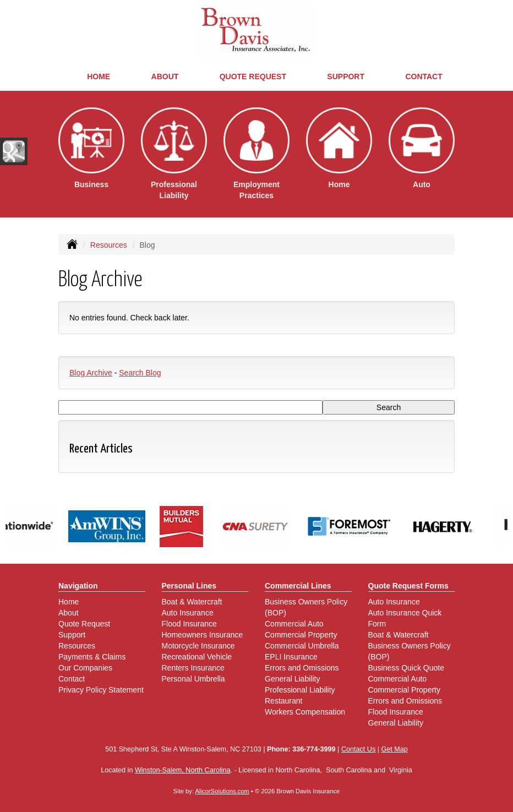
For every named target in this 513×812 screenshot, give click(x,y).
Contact (424, 77)
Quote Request (84, 624)
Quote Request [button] (253, 77)
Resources (109, 245)
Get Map (394, 749)
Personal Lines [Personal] (189, 586)
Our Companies (85, 668)
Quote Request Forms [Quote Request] (408, 586)
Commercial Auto (294, 624)
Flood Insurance (189, 624)
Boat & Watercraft (192, 602)
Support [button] (346, 77)
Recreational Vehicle (197, 657)
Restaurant (283, 701)
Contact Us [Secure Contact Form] (358, 749)
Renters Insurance (193, 668)
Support (72, 635)
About (165, 77)
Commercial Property (301, 635)
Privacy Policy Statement (101, 690)
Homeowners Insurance (203, 635)
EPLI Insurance (291, 657)
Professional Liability (300, 690)
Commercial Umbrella (302, 646)
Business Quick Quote (406, 668)
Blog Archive (91, 373)
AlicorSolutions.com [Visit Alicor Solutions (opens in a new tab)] (222, 791)
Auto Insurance (188, 613)
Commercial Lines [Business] (298, 586)
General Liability (292, 679)
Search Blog (140, 373)
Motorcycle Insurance (198, 646)
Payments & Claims (92, 657)
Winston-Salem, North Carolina (183, 770)
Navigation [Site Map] (78, 586)
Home (99, 77)
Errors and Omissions (302, 668)
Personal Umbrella (193, 679)
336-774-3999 (314, 749)
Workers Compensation (305, 712)
